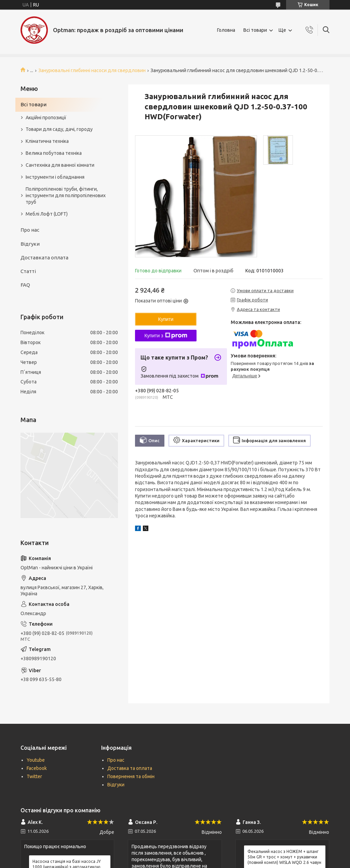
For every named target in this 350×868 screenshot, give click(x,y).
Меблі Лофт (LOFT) (47, 214)
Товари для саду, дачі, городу (59, 129)
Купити (166, 319)
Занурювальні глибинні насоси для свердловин (92, 70)
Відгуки (30, 244)
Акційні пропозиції (46, 118)
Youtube (36, 760)
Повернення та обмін (131, 776)
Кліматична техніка (47, 141)
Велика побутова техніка (54, 153)
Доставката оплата (44, 257)
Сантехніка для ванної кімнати (60, 165)
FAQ (25, 285)
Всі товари (255, 30)
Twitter (34, 776)
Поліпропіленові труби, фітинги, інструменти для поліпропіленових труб (66, 195)
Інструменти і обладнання (55, 177)
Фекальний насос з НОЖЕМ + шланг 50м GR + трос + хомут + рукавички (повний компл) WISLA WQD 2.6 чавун (284, 857)
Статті (28, 271)
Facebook (37, 768)
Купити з (166, 336)
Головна (226, 30)
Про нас (30, 230)
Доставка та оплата (130, 768)
